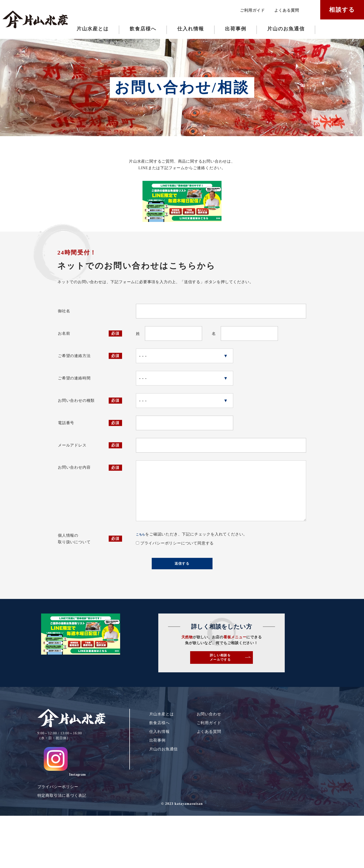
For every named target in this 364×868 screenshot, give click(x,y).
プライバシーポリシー (58, 825)
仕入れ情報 (191, 29)
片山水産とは (93, 29)
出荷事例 (236, 29)
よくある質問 (287, 10)
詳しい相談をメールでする (260, 706)
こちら (143, 571)
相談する (342, 10)
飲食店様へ (143, 29)
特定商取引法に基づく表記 (62, 833)
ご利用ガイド (252, 10)
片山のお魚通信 (286, 29)
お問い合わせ (209, 766)
